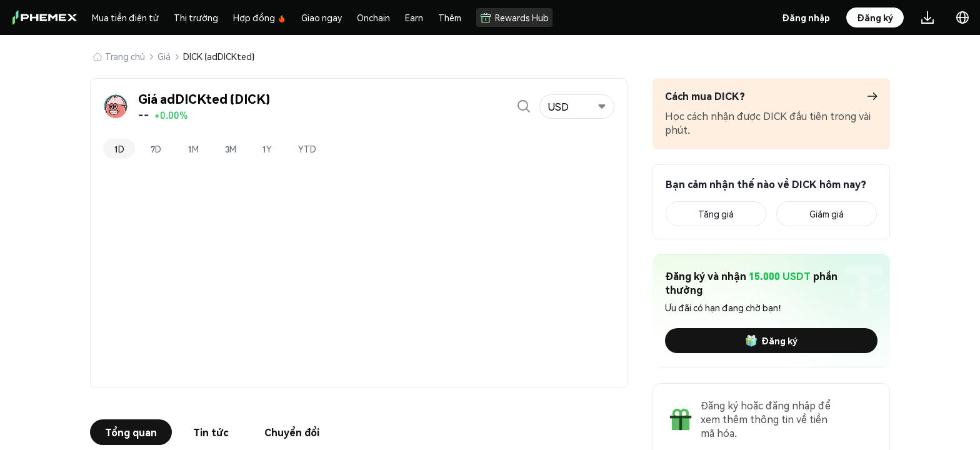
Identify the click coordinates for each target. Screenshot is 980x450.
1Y (267, 149)
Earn (414, 17)
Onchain (373, 17)
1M (193, 149)
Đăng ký (771, 341)
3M (231, 149)
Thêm (450, 17)
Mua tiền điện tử (125, 17)
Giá (164, 56)
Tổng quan (131, 432)
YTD (308, 149)
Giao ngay (322, 17)
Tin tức (211, 432)
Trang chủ (125, 56)
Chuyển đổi (292, 432)
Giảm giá (827, 214)
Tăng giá (716, 214)
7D (156, 149)
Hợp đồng (260, 17)
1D (119, 149)
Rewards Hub (514, 17)
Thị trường (196, 17)
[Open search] (524, 106)
